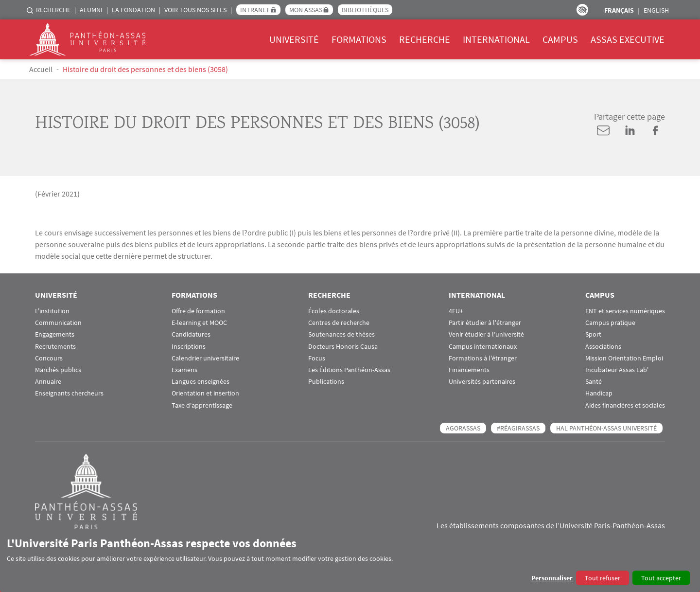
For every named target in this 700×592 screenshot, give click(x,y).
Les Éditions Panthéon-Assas (349, 370)
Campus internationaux (483, 347)
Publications (326, 382)
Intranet (255, 10)
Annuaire (48, 382)
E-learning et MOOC (199, 323)
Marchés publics (58, 370)
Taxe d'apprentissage (202, 405)
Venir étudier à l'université (486, 334)
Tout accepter (661, 578)
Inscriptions (189, 347)
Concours (49, 358)
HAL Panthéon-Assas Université (606, 428)
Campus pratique (610, 323)
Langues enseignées (201, 382)
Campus (560, 39)
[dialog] (350, 561)
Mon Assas (306, 10)
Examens (184, 370)
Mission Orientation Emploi (624, 358)
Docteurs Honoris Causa (343, 347)
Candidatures (191, 334)
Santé (594, 382)
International (496, 39)
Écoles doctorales (334, 311)
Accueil (41, 69)
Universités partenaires (482, 382)
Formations (359, 39)
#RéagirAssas (518, 428)
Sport (593, 334)
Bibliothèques (365, 10)
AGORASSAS (463, 428)
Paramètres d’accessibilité (582, 10)
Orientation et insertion (205, 393)
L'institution (52, 311)
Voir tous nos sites (195, 10)
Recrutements (55, 347)
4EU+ (456, 311)
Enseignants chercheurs (69, 393)
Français (619, 10)
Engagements (55, 334)
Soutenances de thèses (341, 334)
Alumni (91, 10)
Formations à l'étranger (483, 358)
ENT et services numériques (625, 311)
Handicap (599, 393)
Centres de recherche (339, 323)
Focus (317, 358)
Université (294, 39)
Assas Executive (628, 39)
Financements (469, 370)
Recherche (53, 10)
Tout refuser (603, 578)
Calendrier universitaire (205, 358)
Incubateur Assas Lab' (617, 370)
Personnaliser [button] (552, 578)
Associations (603, 347)
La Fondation (133, 10)
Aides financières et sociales (625, 405)
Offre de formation (198, 311)
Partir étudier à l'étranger (485, 323)
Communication (58, 323)
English (656, 10)
